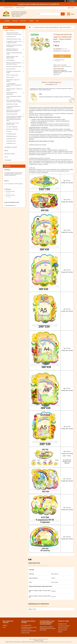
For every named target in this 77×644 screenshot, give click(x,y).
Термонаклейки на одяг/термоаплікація (12, 57)
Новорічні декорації (63, 628)
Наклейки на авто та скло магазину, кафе (13, 124)
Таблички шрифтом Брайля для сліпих (14, 53)
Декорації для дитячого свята (14, 66)
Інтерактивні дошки (11, 134)
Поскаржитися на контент (53, 642)
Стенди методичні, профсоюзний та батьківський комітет (14, 85)
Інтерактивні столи (11, 143)
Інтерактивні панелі (11, 141)
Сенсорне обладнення (12, 127)
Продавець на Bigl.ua (38, 640)
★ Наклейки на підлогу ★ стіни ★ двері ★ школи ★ (14, 42)
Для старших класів (26, 625)
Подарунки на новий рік (64, 626)
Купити (62, 56)
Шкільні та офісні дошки (12, 75)
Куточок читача (10, 77)
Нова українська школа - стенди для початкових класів (14, 33)
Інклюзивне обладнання (12, 129)
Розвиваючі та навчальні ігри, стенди (14, 72)
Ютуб (4, 627)
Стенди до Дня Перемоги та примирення (13, 107)
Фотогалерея (8, 160)
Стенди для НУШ (25, 633)
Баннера (60, 632)
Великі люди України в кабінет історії (14, 97)
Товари (31, 21)
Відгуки (6, 150)
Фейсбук (5, 625)
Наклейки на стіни (62, 624)
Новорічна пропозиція (12, 114)
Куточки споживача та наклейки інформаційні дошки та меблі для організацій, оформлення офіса (14, 118)
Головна (7, 21)
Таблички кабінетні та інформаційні (12, 93)
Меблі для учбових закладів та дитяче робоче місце (14, 63)
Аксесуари (9, 131)
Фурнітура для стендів (12, 104)
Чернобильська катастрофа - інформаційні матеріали (14, 111)
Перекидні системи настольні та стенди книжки (14, 46)
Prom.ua (46, 639)
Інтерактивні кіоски (11, 139)
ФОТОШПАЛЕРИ (10, 60)
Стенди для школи (11, 37)
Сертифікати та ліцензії (11, 147)
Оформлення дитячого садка (14, 39)
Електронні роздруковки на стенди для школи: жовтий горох (55, 97)
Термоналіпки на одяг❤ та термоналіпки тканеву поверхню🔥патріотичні (47, 628)
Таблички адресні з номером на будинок (14, 89)
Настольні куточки (11, 69)
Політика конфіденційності (66, 642)
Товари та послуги (9, 30)
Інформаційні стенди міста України (13, 80)
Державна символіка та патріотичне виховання (12, 50)
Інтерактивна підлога (12, 136)
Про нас (15, 21)
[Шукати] (63, 14)
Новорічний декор (62, 630)
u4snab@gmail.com (10, 205)
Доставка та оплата (10, 154)
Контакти (23, 21)
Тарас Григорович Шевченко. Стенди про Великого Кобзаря (14, 101)
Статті (6, 157)
